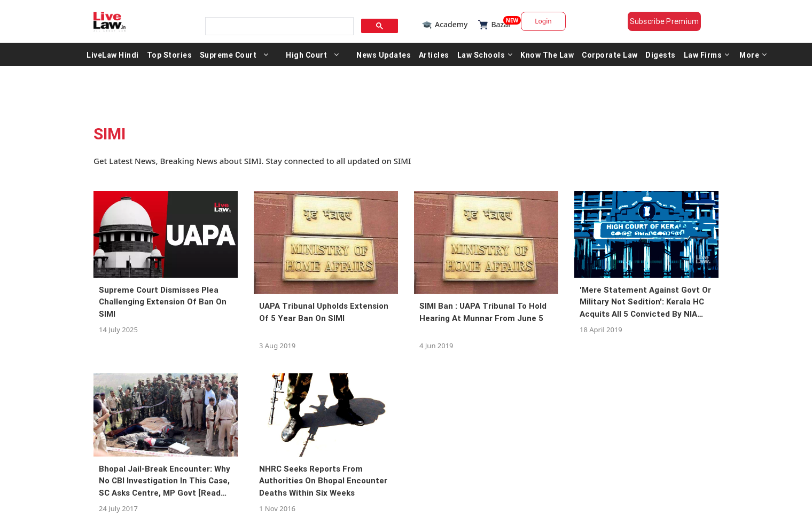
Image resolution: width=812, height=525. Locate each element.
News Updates (384, 54)
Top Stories (170, 54)
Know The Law (547, 54)
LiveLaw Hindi (113, 54)
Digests (661, 54)
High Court (306, 54)
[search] (278, 26)
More (753, 54)
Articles (434, 54)
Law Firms (707, 54)
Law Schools (485, 54)
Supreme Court (228, 54)
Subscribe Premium (665, 21)
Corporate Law (610, 54)
